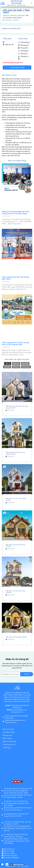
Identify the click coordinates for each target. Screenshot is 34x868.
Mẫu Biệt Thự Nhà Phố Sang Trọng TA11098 (15, 453)
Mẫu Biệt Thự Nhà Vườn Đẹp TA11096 (16, 592)
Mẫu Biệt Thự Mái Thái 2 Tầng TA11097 (16, 499)
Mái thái (7, 367)
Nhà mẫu (14, 15)
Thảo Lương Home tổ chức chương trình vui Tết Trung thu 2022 (15, 343)
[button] (32, 3)
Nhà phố (16, 367)
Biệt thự (16, 364)
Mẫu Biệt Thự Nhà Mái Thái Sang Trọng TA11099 (17, 407)
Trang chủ (6, 15)
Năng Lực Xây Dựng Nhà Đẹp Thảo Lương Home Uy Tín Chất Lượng (15, 213)
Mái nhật (21, 15)
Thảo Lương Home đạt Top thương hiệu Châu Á (15, 278)
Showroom (26, 367)
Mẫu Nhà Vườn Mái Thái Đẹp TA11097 (15, 545)
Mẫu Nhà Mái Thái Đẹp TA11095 (16, 637)
